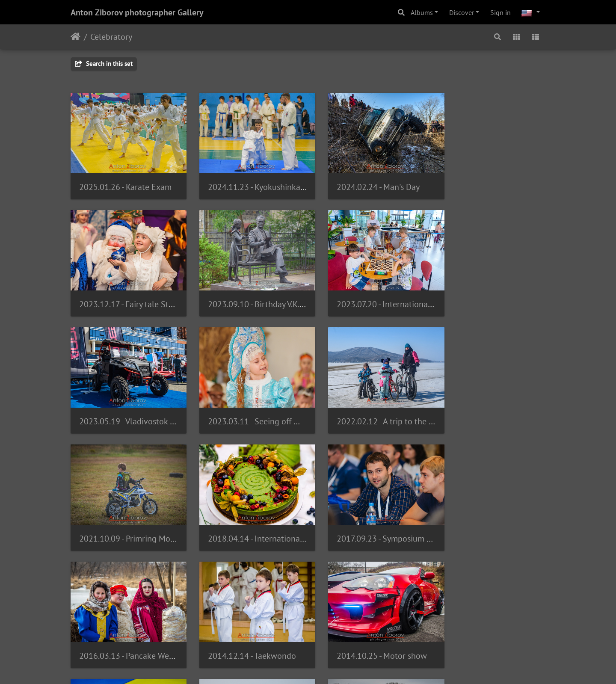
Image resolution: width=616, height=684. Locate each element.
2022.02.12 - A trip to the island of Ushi (150, 407)
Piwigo (280, 666)
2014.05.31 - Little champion (497, 519)
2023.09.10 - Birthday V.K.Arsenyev (141, 294)
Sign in (500, 12)
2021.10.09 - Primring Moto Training (266, 407)
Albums (422, 12)
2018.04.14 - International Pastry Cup (390, 407)
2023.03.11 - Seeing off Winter (500, 294)
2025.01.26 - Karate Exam (125, 182)
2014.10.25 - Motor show (368, 519)
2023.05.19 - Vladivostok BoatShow (387, 294)
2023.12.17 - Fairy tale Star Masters (508, 182)
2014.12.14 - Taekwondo (245, 519)
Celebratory (111, 37)
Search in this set (104, 64)
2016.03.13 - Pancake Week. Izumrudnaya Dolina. (167, 519)
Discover (462, 12)
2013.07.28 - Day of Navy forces (135, 631)
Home (76, 37)
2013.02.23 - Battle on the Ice (255, 632)
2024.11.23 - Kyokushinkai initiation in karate (283, 182)
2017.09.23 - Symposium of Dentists (509, 407)
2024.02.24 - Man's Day (364, 182)
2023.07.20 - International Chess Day (267, 294)
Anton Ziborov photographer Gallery (137, 12)
